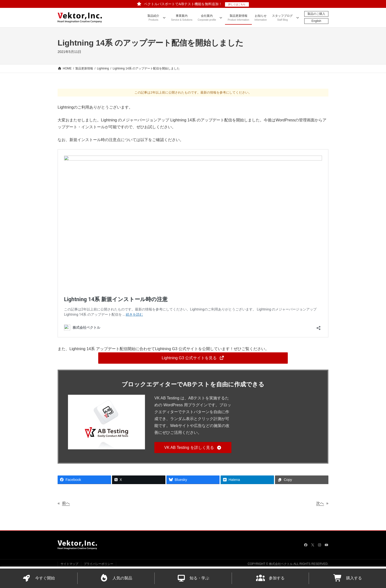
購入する (348, 578)
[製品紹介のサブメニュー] (164, 17)
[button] (193, 358)
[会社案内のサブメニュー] (221, 17)
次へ (320, 503)
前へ (66, 503)
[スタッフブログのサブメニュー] (298, 17)
